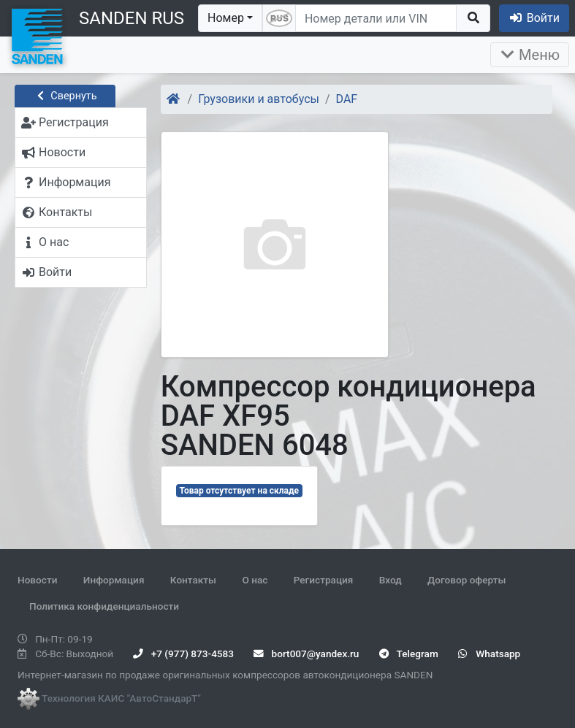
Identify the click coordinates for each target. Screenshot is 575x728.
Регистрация (324, 580)
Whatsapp (489, 654)
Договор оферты (467, 580)
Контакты (193, 580)
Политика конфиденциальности (104, 606)
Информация (114, 580)
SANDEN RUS (132, 18)
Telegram (409, 654)
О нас (255, 580)
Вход (391, 580)
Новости (37, 580)
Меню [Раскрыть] (530, 55)
